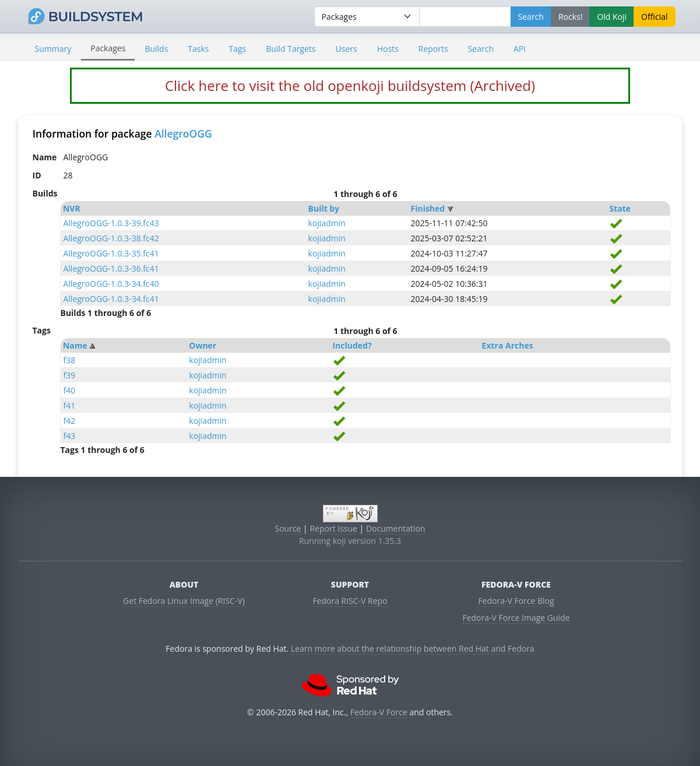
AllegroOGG (183, 133)
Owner (203, 345)
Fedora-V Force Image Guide (516, 618)
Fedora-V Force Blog (516, 601)
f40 (69, 390)
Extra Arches (508, 345)
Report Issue (333, 528)
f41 (69, 405)
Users (347, 49)
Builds (156, 49)
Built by (324, 208)
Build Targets (291, 49)
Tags (238, 49)
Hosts (388, 49)
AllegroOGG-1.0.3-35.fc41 (111, 253)
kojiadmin (327, 223)
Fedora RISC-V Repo (350, 601)
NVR (72, 208)
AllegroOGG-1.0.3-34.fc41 (111, 299)
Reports (433, 49)
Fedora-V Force (379, 712)
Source (288, 528)
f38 (69, 360)
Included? (352, 345)
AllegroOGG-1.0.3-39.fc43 (111, 223)
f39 (69, 375)
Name (75, 345)
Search (481, 49)
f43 (69, 436)
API (520, 49)
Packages (108, 48)
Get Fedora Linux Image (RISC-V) (184, 601)
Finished (428, 208)
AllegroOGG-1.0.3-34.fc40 (111, 284)
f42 (69, 421)
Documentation (396, 528)
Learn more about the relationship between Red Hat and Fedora (413, 649)
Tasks (198, 49)
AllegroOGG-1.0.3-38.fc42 (111, 238)
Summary (53, 49)
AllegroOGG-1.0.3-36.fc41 (111, 268)
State (620, 208)
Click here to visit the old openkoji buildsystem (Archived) (350, 85)
